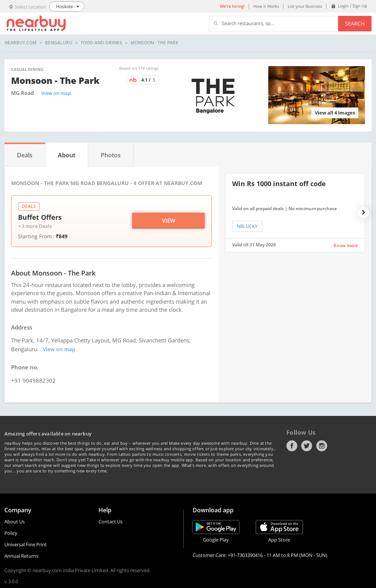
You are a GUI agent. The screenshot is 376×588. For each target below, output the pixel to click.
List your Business (305, 6)
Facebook (292, 446)
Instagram (322, 446)
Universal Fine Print (26, 544)
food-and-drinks (101, 43)
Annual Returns (21, 556)
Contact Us (111, 522)
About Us (15, 522)
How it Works (266, 6)
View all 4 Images (335, 113)
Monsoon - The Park (155, 43)
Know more (346, 245)
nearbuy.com (20, 43)
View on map (56, 93)
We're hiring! (232, 6)
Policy (11, 533)
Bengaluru (59, 43)
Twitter (307, 446)
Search (355, 23)
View (169, 220)
